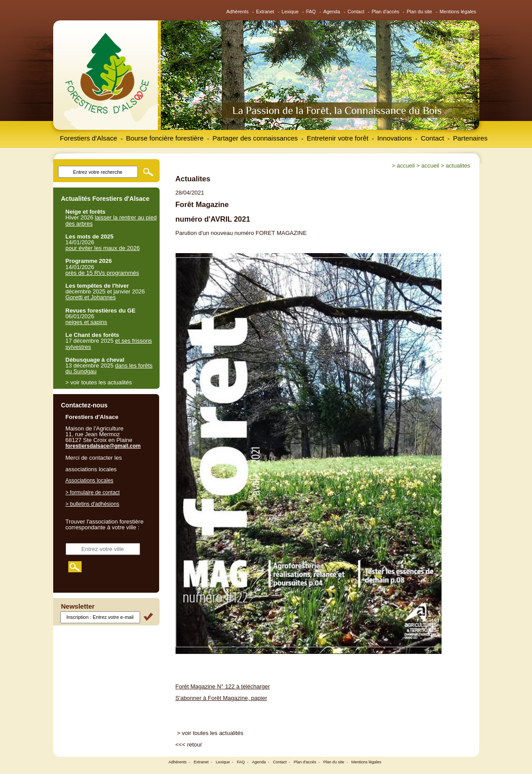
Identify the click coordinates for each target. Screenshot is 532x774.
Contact (356, 12)
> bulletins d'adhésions (92, 504)
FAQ (311, 12)
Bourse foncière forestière (165, 138)
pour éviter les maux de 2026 (103, 248)
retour (195, 745)
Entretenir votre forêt (338, 138)
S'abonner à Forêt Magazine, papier (221, 698)
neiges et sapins (86, 322)
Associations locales (90, 481)
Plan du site (419, 12)
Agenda (332, 12)
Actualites (458, 166)
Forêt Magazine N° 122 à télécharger (223, 686)
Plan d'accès (385, 12)
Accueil (406, 166)
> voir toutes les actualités (210, 733)
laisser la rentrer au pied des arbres (111, 220)
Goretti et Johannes (91, 297)
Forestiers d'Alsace (88, 138)
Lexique (290, 12)
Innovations (395, 138)
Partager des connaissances (255, 138)
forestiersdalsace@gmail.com (103, 446)
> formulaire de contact (93, 493)
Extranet (265, 12)
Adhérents (238, 12)
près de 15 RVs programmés (102, 273)
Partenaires (470, 138)
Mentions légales (458, 12)
